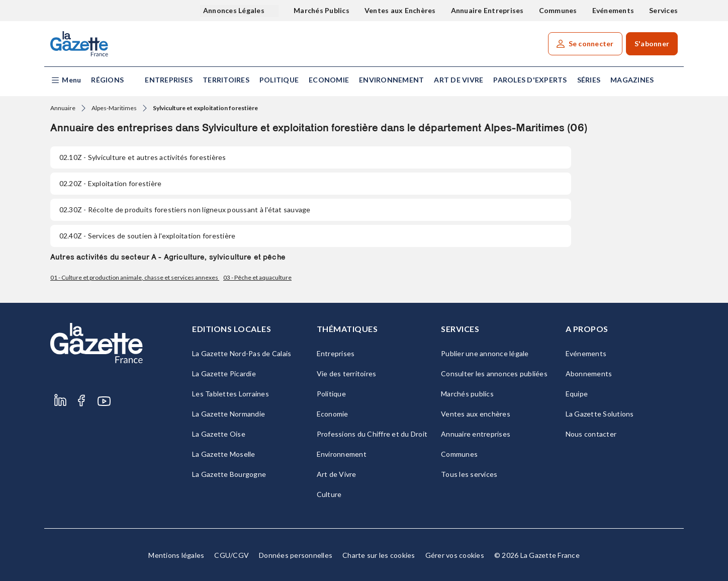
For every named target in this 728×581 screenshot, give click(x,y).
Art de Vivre (459, 80)
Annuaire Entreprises (487, 10)
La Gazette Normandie (229, 414)
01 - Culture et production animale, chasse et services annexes (135, 277)
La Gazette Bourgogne (229, 474)
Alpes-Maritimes (114, 108)
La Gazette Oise (219, 434)
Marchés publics (467, 394)
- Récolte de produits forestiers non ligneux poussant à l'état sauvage (185, 210)
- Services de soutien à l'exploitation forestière (147, 236)
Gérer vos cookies (455, 555)
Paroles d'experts (530, 80)
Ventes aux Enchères (400, 10)
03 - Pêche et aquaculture (257, 277)
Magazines (632, 80)
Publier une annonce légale (485, 353)
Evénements (613, 10)
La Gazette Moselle (224, 454)
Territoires (226, 80)
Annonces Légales (235, 10)
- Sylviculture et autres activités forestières (143, 157)
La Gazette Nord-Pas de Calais (242, 353)
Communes (558, 10)
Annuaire (63, 108)
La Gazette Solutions (600, 414)
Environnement (391, 80)
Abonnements (589, 373)
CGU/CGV (232, 555)
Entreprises (169, 80)
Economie (329, 80)
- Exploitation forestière (110, 183)
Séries (589, 80)
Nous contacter (591, 434)
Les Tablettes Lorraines (231, 394)
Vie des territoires (347, 373)
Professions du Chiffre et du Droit (372, 434)
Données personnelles (296, 555)
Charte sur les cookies (379, 555)
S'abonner (652, 44)
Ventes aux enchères (476, 414)
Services (663, 10)
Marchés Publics (322, 10)
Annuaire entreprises (476, 434)
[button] (66, 80)
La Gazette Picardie (224, 373)
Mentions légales (176, 555)
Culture (329, 494)
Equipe (577, 394)
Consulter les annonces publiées (494, 373)
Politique (279, 80)
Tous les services (469, 474)
